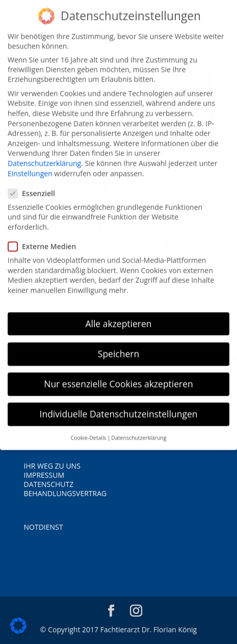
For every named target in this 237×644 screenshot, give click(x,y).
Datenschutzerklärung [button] (139, 431)
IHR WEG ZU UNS (52, 466)
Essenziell (36, 186)
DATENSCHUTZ (49, 484)
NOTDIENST (44, 527)
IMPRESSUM (44, 475)
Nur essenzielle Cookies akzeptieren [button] (118, 376)
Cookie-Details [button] (88, 431)
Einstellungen (30, 166)
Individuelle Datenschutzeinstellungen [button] (119, 406)
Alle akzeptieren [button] (118, 316)
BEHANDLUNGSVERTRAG (65, 493)
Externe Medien (46, 239)
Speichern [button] (118, 346)
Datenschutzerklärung (44, 156)
